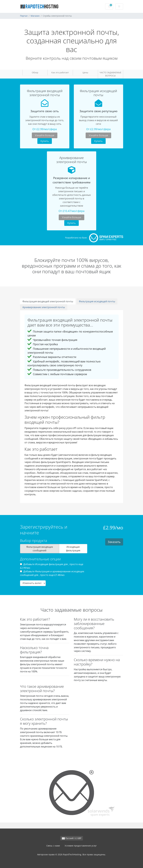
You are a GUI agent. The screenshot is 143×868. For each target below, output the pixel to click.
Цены (85, 72)
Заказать (114, 542)
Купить (45, 141)
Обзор (35, 72)
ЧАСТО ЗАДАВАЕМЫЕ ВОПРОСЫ (110, 74)
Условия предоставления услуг (81, 846)
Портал (24, 16)
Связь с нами (53, 846)
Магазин (35, 16)
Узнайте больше (45, 135)
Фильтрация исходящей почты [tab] (97, 301)
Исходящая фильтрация (73, 549)
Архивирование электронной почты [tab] (44, 307)
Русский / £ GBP (72, 838)
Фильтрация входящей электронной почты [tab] (48, 301)
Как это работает (60, 72)
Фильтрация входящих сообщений (40, 549)
